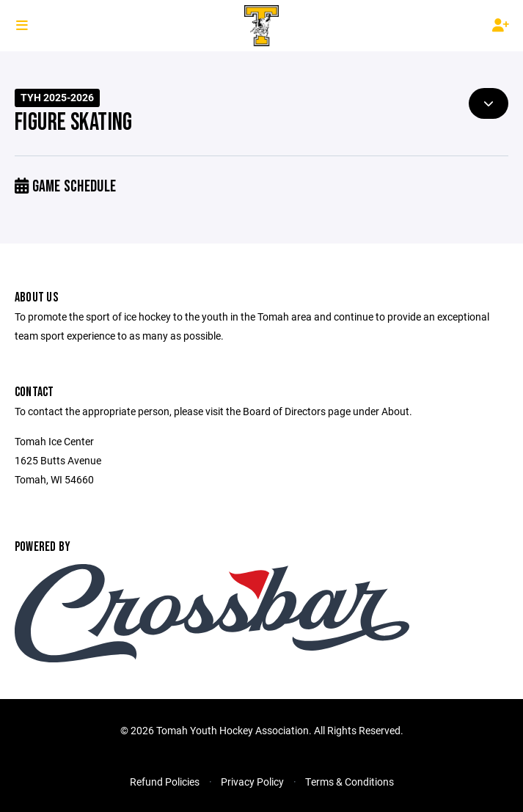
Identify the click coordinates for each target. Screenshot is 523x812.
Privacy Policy (252, 782)
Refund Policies (165, 782)
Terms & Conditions (350, 782)
